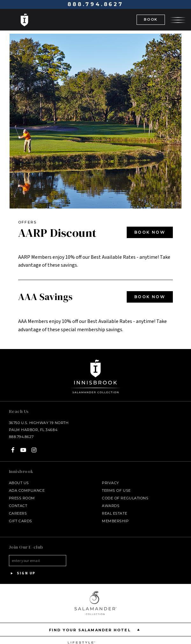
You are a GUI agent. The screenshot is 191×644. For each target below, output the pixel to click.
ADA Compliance (27, 490)
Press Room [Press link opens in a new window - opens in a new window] (22, 498)
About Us (19, 483)
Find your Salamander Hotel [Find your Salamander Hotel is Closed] (96, 630)
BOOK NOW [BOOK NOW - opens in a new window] (150, 232)
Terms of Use (116, 490)
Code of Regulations (125, 498)
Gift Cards (21, 521)
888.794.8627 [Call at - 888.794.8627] (95, 4)
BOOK (151, 19)
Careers (18, 513)
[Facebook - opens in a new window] (13, 450)
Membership (115, 521)
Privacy (110, 483)
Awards (111, 506)
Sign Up (22, 573)
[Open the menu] (178, 19)
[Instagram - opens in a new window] (34, 450)
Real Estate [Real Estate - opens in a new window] (114, 513)
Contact (18, 506)
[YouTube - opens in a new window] (23, 450)
